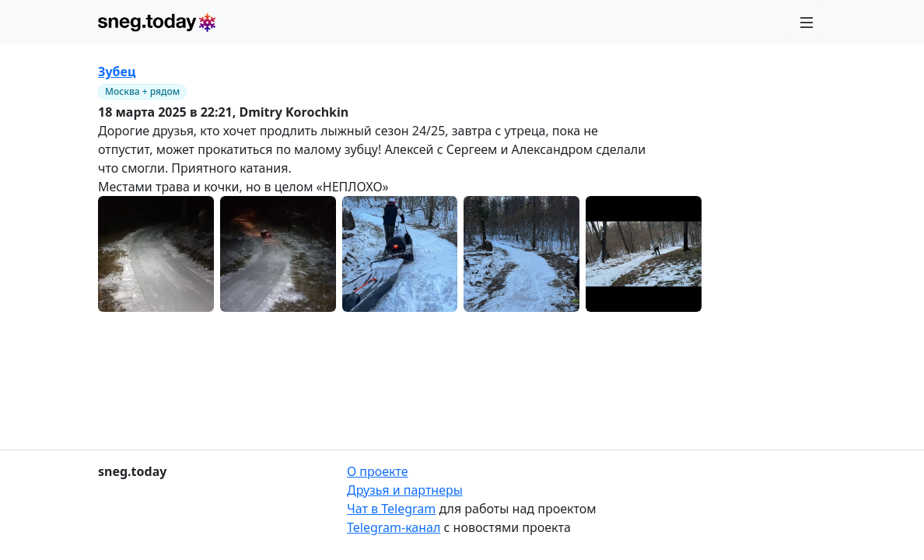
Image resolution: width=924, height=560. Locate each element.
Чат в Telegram (391, 509)
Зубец (117, 72)
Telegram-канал (394, 527)
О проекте (378, 471)
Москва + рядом (142, 91)
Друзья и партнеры (405, 490)
